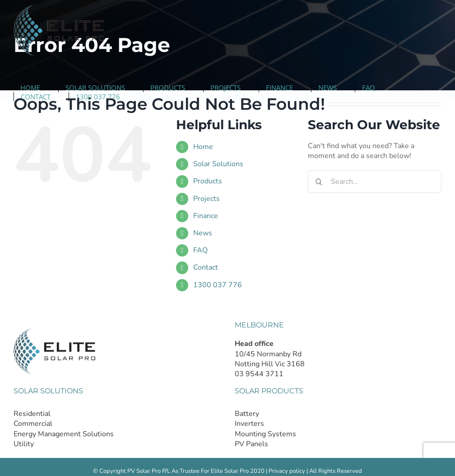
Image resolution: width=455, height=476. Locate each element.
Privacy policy (287, 471)
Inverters (249, 424)
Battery (247, 414)
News (203, 233)
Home (203, 147)
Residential (32, 414)
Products (208, 181)
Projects (207, 199)
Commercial (33, 424)
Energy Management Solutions (64, 434)
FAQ (200, 250)
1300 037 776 (218, 285)
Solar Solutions (218, 164)
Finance (206, 216)
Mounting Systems (265, 434)
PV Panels (251, 444)
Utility (24, 444)
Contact (206, 267)
